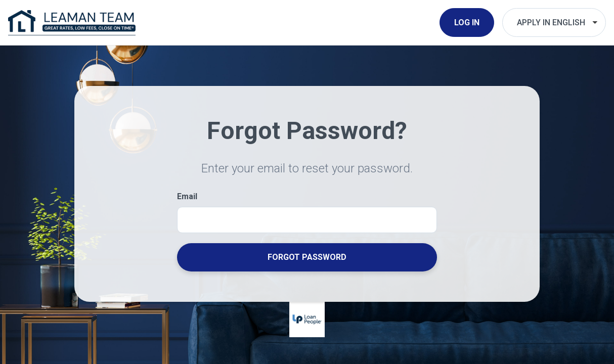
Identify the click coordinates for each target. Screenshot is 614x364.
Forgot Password (307, 257)
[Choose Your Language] (554, 22)
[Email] (307, 220)
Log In (467, 22)
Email (187, 196)
